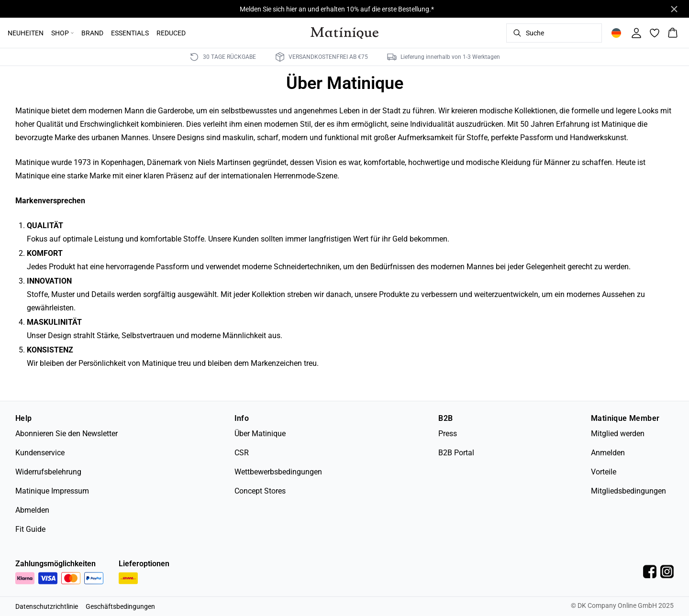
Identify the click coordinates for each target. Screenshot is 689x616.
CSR (242, 453)
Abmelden (32, 510)
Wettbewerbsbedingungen (278, 472)
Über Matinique (260, 434)
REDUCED (171, 33)
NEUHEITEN (26, 33)
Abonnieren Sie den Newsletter (67, 434)
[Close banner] (674, 9)
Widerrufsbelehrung (48, 472)
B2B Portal (456, 453)
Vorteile (604, 472)
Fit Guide (30, 529)
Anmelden (608, 453)
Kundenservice (40, 453)
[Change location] (616, 33)
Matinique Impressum (52, 491)
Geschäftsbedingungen (120, 606)
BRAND (92, 33)
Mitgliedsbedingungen (628, 491)
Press (448, 434)
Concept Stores (260, 491)
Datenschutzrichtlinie (47, 606)
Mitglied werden (618, 434)
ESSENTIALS (130, 33)
